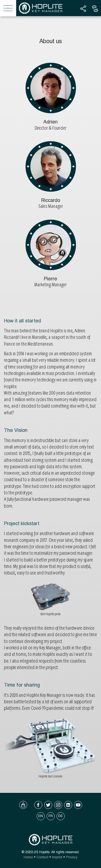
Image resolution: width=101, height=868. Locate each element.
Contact (42, 857)
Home (28, 857)
